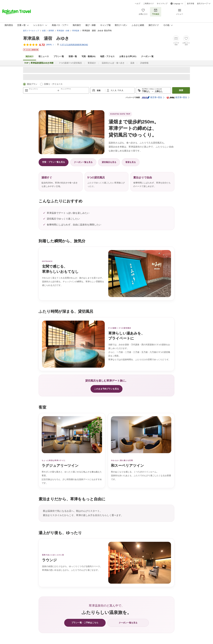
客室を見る (131, 162)
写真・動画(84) (89, 56)
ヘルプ (138, 4)
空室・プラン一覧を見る (54, 162)
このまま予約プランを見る (106, 389)
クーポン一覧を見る (83, 162)
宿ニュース (44, 56)
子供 (119, 90)
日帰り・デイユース (53, 84)
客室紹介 (92, 63)
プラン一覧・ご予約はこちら (85, 623)
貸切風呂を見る (109, 162)
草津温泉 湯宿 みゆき (46, 38)
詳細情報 (144, 63)
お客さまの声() (128, 56)
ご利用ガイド (149, 4)
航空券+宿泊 (152, 97)
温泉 (132, 63)
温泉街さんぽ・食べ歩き (113, 63)
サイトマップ (162, 4)
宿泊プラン (32, 84)
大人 (113, 90)
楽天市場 (191, 4)
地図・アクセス (107, 56)
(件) (50, 45)
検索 (181, 90)
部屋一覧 (73, 56)
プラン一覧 (59, 56)
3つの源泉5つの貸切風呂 (71, 63)
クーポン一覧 (147, 56)
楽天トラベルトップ (31, 31)
